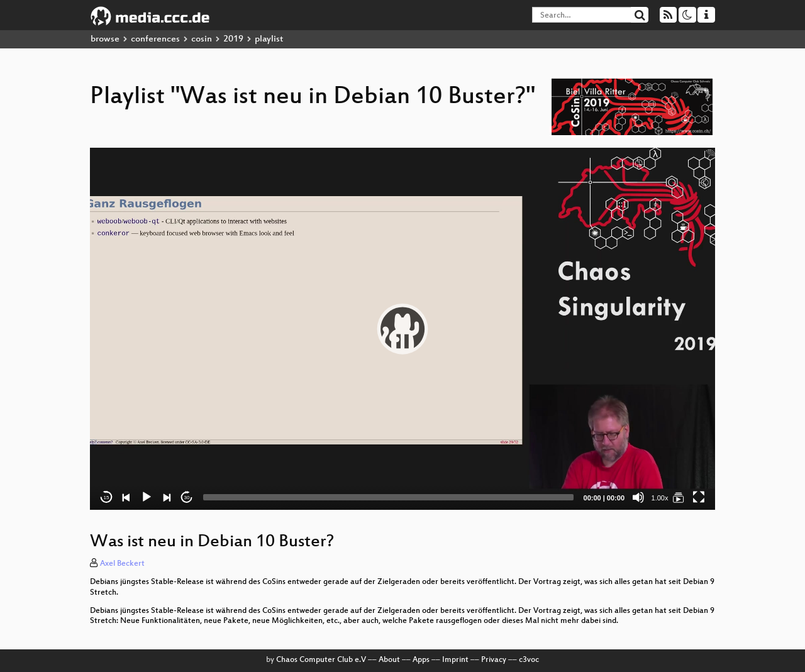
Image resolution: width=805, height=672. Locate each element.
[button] (402, 329)
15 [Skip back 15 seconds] (107, 498)
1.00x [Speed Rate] (660, 498)
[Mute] (638, 497)
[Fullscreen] (699, 497)
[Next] (167, 497)
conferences (155, 39)
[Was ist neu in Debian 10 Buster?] (679, 497)
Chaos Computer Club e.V (321, 660)
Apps (421, 660)
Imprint (455, 660)
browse (105, 39)
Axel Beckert (122, 564)
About (389, 660)
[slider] (388, 497)
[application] (402, 329)
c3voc (529, 660)
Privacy (494, 660)
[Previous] (126, 497)
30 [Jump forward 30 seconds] (187, 498)
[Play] (147, 497)
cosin (202, 39)
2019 (233, 39)
